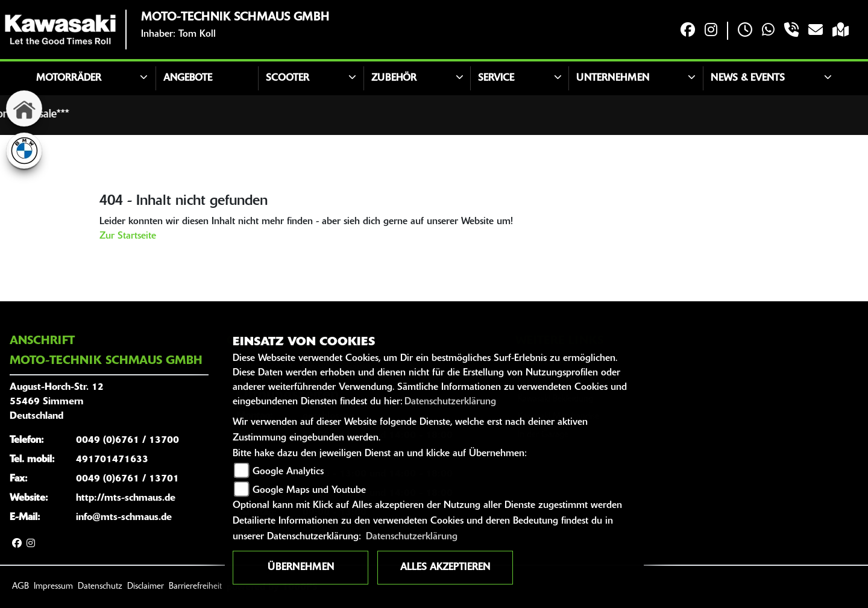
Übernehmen (301, 568)
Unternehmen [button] (613, 78)
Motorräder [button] (69, 78)
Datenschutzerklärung (450, 402)
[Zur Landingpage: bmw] (24, 151)
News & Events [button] (748, 78)
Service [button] (496, 78)
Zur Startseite (128, 236)
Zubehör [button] (394, 78)
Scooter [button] (288, 78)
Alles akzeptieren (445, 568)
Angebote (188, 78)
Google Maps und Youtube (309, 490)
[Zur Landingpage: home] (24, 108)
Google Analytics (288, 472)
